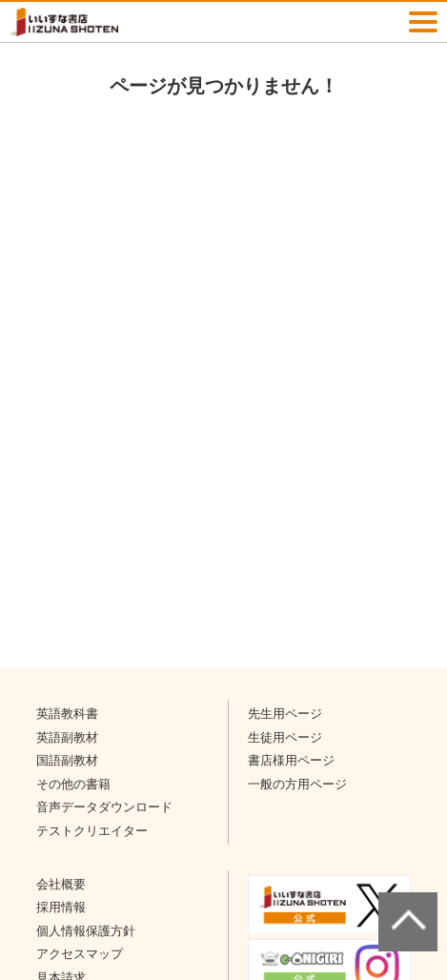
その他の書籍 (73, 784)
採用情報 (61, 907)
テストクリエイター (92, 831)
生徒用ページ (285, 737)
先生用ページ (285, 714)
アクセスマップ (80, 954)
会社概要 (61, 884)
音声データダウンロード (104, 807)
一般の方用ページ (297, 784)
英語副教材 (67, 737)
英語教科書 (67, 714)
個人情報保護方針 (86, 931)
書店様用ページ (291, 760)
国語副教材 (67, 760)
